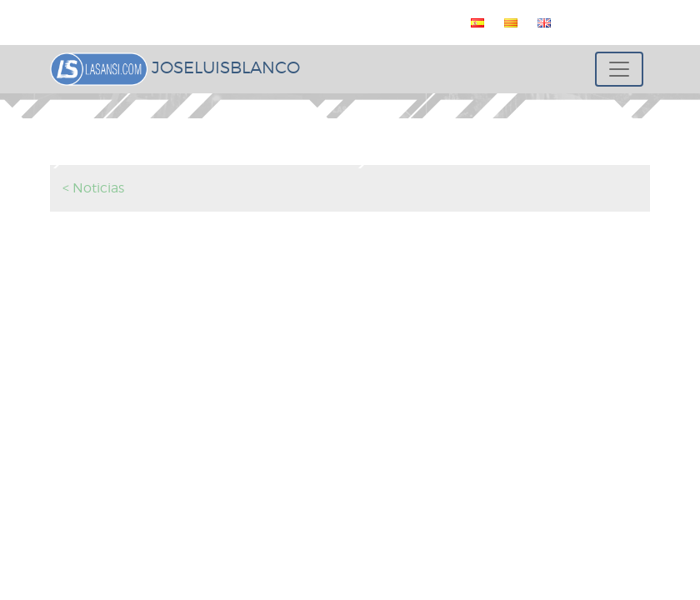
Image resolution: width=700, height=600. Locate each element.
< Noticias (93, 188)
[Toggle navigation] (619, 69)
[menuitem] (474, 22)
